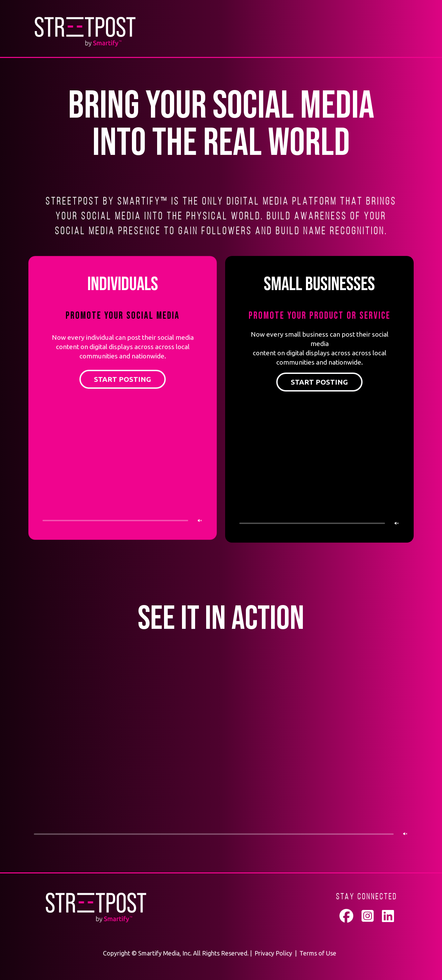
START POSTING (123, 379)
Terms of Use (318, 953)
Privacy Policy (273, 953)
